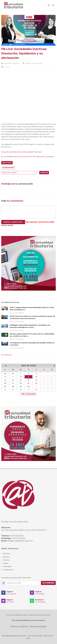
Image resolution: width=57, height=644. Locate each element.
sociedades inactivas (12, 157)
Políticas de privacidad (38, 626)
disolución (40, 157)
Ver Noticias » (7, 355)
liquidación (50, 157)
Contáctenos (8, 570)
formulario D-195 (28, 157)
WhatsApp (7, 163)
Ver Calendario (29, 394)
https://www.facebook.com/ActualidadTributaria (21, 152)
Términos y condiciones (19, 626)
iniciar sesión (7, 225)
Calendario (7, 566)
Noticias (6, 557)
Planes (6, 563)
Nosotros (7, 554)
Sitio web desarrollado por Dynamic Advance (28, 620)
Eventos (6, 560)
